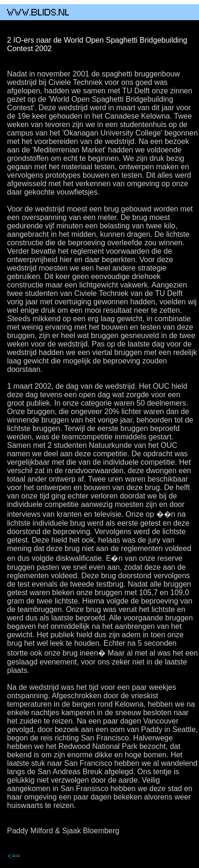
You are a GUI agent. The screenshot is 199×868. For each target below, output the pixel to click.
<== (14, 856)
